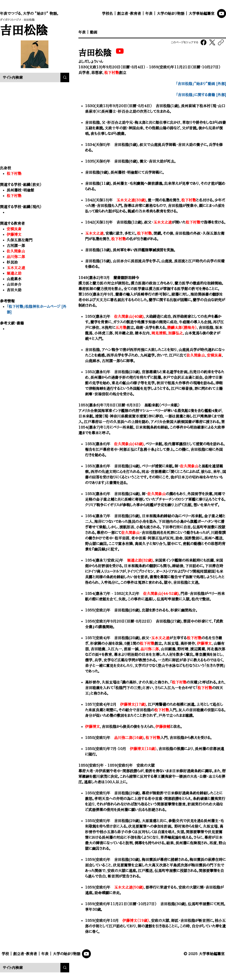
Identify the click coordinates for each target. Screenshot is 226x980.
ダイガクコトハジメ (10, 20)
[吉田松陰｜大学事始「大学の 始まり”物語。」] (120, 51)
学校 (5, 954)
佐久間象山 (16, 251)
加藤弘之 (175, 333)
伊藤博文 (14, 234)
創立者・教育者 (129, 13)
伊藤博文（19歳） (136, 920)
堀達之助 (14, 273)
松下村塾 (14, 196)
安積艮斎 (14, 229)
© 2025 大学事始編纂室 (204, 954)
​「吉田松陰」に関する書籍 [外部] (201, 95)
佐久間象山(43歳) (129, 444)
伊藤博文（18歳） (143, 749)
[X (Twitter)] (212, 42)
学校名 (107, 13)
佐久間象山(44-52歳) (161, 593)
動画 (94, 32)
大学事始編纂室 (202, 13)
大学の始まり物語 (171, 13)
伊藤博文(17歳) (133, 704)
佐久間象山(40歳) (129, 316)
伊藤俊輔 (163, 726)
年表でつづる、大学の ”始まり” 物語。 (29, 13)
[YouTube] (222, 14)
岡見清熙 (159, 333)
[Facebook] (204, 42)
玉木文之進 (16, 268)
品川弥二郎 (150, 649)
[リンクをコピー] (221, 42)
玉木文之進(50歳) (129, 887)
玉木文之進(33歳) (131, 200)
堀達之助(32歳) (140, 560)
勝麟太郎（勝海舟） (182, 327)
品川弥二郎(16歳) (129, 738)
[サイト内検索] (27, 77)
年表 (149, 13)
